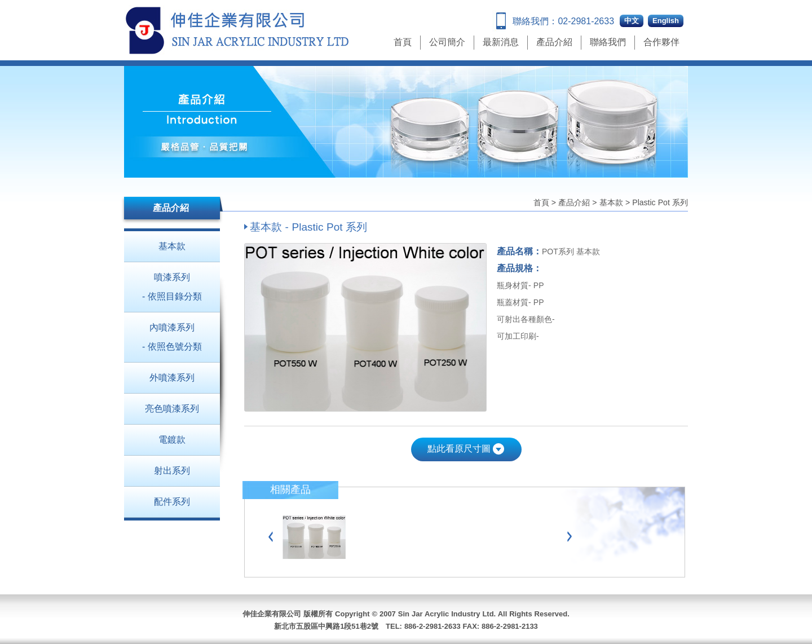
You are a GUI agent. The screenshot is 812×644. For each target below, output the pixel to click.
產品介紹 (554, 42)
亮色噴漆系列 (172, 409)
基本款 (611, 202)
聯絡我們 (608, 42)
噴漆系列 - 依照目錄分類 (172, 287)
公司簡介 (447, 42)
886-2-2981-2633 (433, 626)
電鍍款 (172, 440)
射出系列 (172, 471)
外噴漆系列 (172, 378)
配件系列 (172, 502)
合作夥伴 (661, 42)
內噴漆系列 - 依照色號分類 (172, 337)
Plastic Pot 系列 (660, 202)
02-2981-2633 (586, 21)
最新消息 (501, 42)
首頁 (403, 42)
